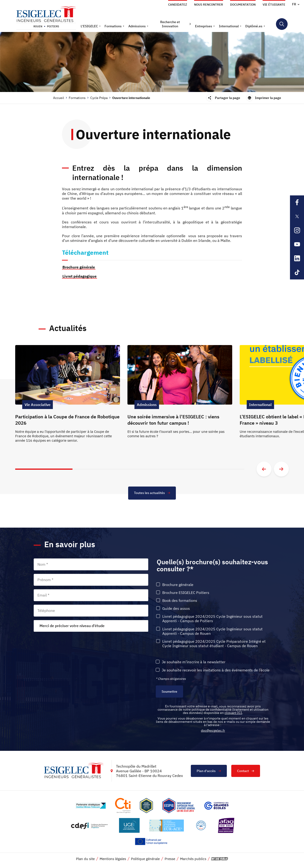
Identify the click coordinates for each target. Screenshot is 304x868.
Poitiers (53, 26)
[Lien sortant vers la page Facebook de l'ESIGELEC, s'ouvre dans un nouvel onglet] (297, 202)
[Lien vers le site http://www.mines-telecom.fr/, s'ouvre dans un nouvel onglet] (91, 805)
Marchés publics (193, 859)
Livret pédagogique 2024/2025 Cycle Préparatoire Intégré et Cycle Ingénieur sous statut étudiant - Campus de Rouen (214, 643)
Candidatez (178, 5)
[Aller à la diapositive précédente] (264, 469)
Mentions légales (113, 859)
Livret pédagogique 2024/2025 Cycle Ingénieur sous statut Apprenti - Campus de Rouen (212, 631)
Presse (170, 859)
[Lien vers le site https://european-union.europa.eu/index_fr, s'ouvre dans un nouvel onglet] (152, 841)
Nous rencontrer (209, 5)
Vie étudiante (274, 5)
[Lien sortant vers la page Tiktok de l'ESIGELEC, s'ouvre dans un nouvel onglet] (297, 272)
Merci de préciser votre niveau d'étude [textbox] (72, 625)
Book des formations (180, 600)
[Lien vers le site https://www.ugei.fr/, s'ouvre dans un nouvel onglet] (129, 825)
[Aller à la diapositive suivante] (281, 469)
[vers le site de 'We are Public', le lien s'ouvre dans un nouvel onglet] (220, 859)
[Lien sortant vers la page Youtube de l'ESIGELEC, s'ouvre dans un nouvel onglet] (297, 244)
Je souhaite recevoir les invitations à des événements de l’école (216, 670)
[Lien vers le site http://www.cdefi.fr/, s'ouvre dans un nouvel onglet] (90, 825)
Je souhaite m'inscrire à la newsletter (194, 662)
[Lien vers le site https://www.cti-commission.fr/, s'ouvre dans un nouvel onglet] (123, 805)
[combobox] (91, 625)
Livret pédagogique (80, 276)
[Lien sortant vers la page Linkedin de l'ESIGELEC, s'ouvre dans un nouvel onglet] (297, 258)
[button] (91, 26)
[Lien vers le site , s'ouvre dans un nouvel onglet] (146, 805)
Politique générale (145, 859)
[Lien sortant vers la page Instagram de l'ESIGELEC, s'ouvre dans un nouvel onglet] (297, 230)
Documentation (243, 5)
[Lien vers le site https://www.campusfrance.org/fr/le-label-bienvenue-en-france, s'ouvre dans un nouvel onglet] (201, 825)
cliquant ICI (233, 713)
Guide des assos (176, 608)
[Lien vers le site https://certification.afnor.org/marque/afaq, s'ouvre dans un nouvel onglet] (226, 825)
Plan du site (85, 859)
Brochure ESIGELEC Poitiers (186, 592)
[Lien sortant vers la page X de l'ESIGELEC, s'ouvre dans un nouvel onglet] (297, 216)
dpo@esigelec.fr (213, 730)
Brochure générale (79, 267)
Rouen (38, 26)
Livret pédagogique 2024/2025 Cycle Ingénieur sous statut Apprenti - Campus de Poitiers (212, 618)
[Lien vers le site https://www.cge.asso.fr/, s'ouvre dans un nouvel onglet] (216, 805)
